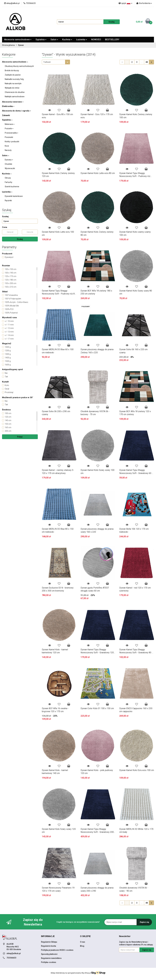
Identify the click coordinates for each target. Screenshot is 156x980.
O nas (83, 942)
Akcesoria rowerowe (13, 102)
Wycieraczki (10, 168)
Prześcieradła (11, 133)
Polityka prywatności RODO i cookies (57, 950)
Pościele (9, 129)
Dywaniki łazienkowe (14, 196)
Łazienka (82, 40)
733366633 (11, 958)
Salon (54, 40)
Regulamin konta (49, 946)
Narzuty (8, 150)
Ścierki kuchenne (12, 187)
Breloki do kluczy (12, 70)
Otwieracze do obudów (15, 92)
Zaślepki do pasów (13, 75)
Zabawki (6, 115)
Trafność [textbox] (47, 62)
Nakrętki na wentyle (13, 84)
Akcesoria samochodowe (18, 40)
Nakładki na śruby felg (14, 79)
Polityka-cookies (49, 962)
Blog (82, 946)
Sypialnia (41, 40)
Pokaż (20, 437)
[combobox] (56, 62)
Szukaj (20, 239)
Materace (10, 124)
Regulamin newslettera (51, 958)
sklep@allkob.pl (14, 953)
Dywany (9, 160)
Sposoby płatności (49, 954)
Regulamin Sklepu (49, 942)
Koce (7, 146)
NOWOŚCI (96, 40)
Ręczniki (8, 201)
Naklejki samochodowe (15, 97)
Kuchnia (67, 40)
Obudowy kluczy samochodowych (19, 66)
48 (147, 62)
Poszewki (9, 137)
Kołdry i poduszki (12, 142)
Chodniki (8, 164)
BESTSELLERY (112, 40)
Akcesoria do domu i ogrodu (17, 111)
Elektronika (8, 106)
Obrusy (8, 178)
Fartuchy (8, 182)
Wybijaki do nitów (12, 88)
